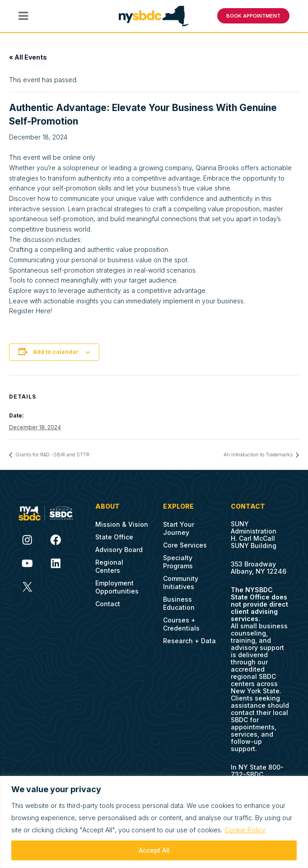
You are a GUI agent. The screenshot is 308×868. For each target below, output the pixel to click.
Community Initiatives (181, 583)
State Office (114, 537)
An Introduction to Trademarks (259, 455)
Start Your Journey (179, 528)
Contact (108, 604)
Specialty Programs (178, 562)
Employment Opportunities (117, 587)
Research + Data (189, 641)
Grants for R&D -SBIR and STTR (52, 455)
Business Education (179, 603)
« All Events (28, 57)
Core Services (185, 545)
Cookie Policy (245, 830)
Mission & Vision (122, 524)
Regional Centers (109, 566)
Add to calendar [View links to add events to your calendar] (56, 351)
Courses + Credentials (181, 624)
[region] (154, 822)
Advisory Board (119, 550)
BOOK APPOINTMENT (253, 16)
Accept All (154, 850)
